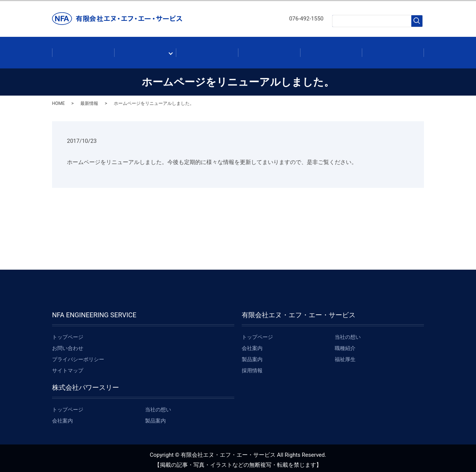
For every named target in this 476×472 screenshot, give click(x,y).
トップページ (68, 333)
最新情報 (269, 50)
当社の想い (348, 333)
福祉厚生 (345, 356)
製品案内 (207, 50)
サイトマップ (68, 367)
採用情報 (331, 50)
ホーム (83, 50)
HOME (58, 100)
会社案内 (145, 50)
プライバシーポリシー (78, 356)
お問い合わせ (393, 50)
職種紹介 (345, 344)
